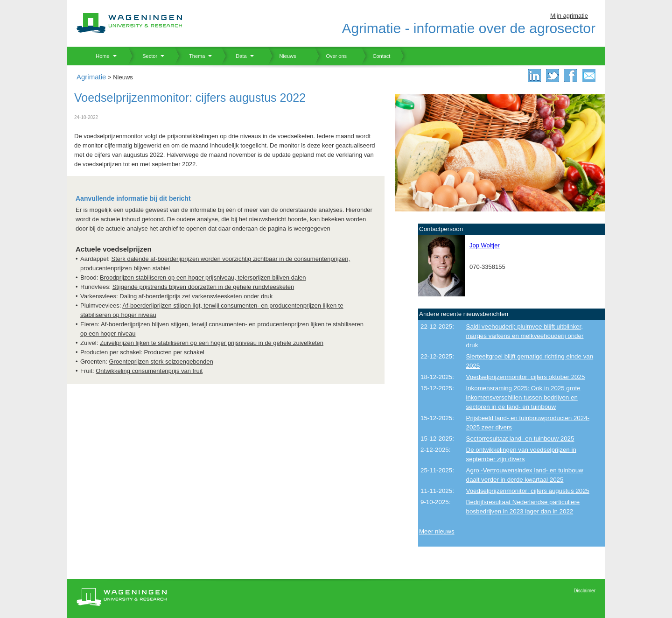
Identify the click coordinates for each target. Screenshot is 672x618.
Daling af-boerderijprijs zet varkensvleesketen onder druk (196, 296)
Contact (376, 56)
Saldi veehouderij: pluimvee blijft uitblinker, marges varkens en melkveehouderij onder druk (525, 336)
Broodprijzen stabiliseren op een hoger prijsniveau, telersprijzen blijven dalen (203, 277)
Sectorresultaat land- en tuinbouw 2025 (520, 439)
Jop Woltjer (485, 245)
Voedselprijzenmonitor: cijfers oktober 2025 (526, 377)
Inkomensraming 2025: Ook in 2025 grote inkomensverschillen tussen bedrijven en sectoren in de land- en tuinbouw (523, 397)
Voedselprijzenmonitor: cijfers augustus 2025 (528, 491)
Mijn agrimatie (569, 16)
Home (99, 56)
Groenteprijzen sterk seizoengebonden (161, 362)
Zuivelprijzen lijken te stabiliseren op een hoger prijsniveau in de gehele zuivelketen (212, 343)
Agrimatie (91, 77)
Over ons (331, 56)
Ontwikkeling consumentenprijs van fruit (149, 371)
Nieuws (282, 56)
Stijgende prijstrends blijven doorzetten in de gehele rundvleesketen (203, 287)
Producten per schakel (174, 352)
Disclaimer (584, 591)
